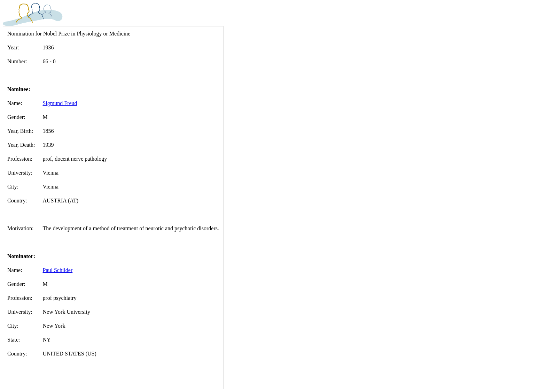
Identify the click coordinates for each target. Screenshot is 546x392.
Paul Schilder (58, 270)
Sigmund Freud (60, 103)
